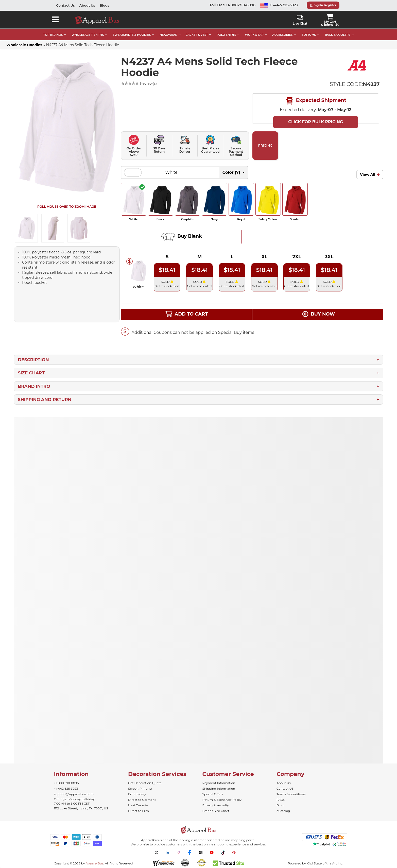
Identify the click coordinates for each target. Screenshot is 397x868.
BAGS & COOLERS (338, 35)
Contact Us (66, 5)
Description (33, 360)
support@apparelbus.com (74, 794)
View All (368, 175)
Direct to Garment (142, 800)
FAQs (281, 800)
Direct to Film (139, 811)
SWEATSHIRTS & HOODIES (132, 35)
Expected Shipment (316, 101)
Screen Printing (140, 788)
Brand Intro (34, 386)
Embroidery (137, 794)
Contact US (285, 788)
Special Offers (213, 794)
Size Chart (31, 373)
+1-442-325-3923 (279, 5)
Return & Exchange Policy (222, 800)
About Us (87, 5)
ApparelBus (94, 863)
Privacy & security (216, 805)
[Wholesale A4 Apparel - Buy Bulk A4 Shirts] (358, 65)
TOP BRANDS (53, 35)
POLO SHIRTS (226, 35)
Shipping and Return (45, 400)
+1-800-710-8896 (66, 783)
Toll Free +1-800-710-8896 (232, 5)
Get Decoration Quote (145, 783)
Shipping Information (219, 788)
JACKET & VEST (197, 35)
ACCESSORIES (283, 35)
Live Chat (300, 20)
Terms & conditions (291, 794)
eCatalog (283, 811)
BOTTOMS (309, 35)
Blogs (105, 5)
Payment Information (219, 783)
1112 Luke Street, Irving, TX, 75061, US (81, 808)
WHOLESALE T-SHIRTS (88, 35)
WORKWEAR (254, 35)
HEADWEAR (168, 35)
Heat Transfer (138, 805)
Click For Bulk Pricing (316, 122)
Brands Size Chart (216, 811)
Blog (280, 805)
